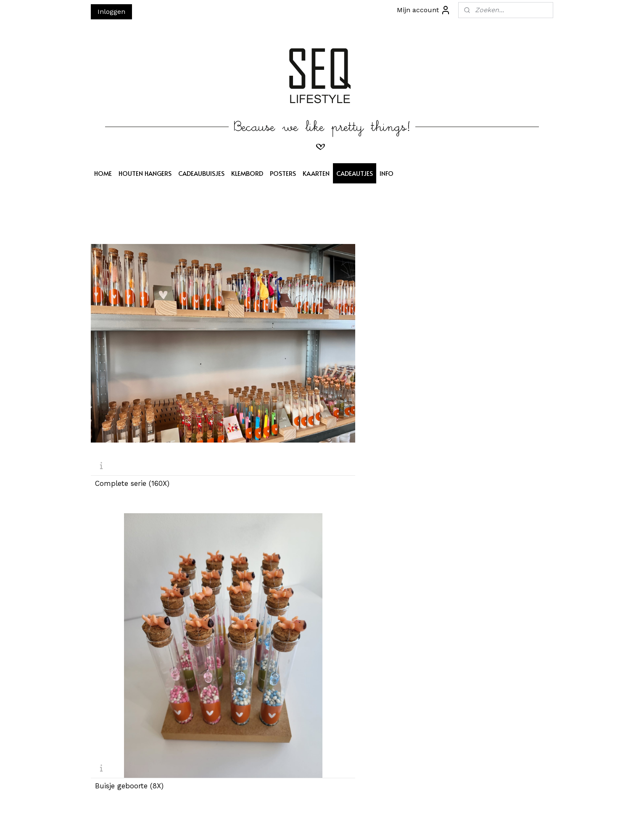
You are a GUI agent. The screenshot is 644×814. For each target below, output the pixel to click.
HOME (103, 173)
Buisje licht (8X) (239, 623)
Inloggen (111, 12)
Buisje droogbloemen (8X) (375, 623)
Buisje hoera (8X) (124, 623)
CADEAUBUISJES (201, 173)
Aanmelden (213, 725)
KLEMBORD (247, 173)
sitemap (304, 799)
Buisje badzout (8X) (364, 328)
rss (321, 799)
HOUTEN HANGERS (145, 173)
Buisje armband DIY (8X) (490, 476)
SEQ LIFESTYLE (307, 681)
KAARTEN (316, 173)
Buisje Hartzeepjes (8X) (369, 476)
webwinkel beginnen (353, 799)
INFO (387, 173)
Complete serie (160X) (132, 328)
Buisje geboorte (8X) (247, 328)
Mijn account (424, 10)
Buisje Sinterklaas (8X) (133, 476)
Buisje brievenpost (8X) (487, 328)
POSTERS (283, 173)
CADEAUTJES (355, 173)
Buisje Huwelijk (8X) (482, 623)
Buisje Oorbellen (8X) (248, 476)
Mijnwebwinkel (429, 799)
